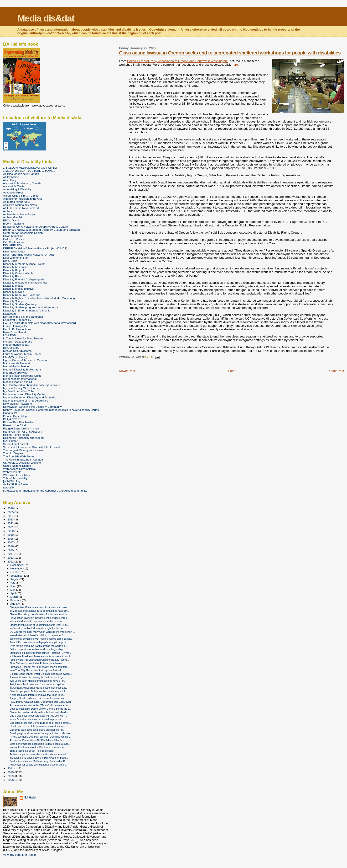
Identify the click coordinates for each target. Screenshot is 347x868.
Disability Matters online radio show (25, 282)
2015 (11, 550)
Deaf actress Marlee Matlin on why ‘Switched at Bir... (39, 761)
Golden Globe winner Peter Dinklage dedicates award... (41, 674)
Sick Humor (10, 441)
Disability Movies (13, 292)
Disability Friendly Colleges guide (24, 279)
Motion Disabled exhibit (18, 382)
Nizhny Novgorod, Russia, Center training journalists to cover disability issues (51, 410)
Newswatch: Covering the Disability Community (32, 407)
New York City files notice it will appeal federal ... (36, 670)
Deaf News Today (14, 251)
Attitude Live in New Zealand (21, 208)
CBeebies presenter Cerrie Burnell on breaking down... (40, 723)
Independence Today (16, 345)
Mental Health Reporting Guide (22, 376)
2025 (11, 512)
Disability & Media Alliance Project (24, 264)
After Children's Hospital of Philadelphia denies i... (37, 663)
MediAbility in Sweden (17, 366)
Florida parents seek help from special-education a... (39, 726)
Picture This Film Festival (19, 422)
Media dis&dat (46, 18)
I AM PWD (10, 335)
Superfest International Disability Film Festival (31, 447)
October (16, 572)
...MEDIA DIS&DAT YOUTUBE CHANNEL (29, 171)
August (15, 579)
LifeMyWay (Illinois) (15, 357)
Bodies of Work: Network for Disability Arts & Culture (35, 227)
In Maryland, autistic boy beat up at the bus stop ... (38, 621)
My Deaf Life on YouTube (19, 391)
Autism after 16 (13, 217)
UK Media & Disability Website (22, 463)
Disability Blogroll (14, 270)
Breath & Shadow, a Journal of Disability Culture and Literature (42, 230)
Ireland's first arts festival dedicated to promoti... (36, 719)
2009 (11, 776)
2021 (11, 527)
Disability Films (12, 276)
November (17, 568)
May (13, 590)
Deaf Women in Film (16, 258)
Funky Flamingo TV (15, 326)
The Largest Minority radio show (23, 450)
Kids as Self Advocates (17, 351)
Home (232, 371)
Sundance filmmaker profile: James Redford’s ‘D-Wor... (40, 653)
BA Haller (30, 798)
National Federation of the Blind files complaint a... (38, 747)
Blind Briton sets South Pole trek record (32, 751)
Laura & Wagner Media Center (22, 354)
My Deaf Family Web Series (20, 388)
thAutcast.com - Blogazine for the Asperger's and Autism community (45, 490)
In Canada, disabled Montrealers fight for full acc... (38, 628)
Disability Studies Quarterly (20, 304)
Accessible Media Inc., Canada (22, 183)
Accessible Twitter (14, 186)
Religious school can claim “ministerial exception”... (38, 684)
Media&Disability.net (16, 372)
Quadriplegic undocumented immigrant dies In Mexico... (41, 733)
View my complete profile (19, 855)
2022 (11, 523)
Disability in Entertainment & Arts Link (26, 310)
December (17, 565)
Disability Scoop (13, 301)
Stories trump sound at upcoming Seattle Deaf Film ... (39, 625)
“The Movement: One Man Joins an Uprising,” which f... (40, 737)
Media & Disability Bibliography (22, 369)
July (13, 583)
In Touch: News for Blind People (23, 338)
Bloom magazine (13, 223)
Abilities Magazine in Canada (21, 174)
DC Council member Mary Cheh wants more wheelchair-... (42, 632)
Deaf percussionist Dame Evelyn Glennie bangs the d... (40, 709)
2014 (11, 554)
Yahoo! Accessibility (15, 478)
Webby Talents (12, 472)
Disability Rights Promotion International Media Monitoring (39, 298)
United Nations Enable (17, 466)
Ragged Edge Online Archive (21, 428)
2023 (11, 519)
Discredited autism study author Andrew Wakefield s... (40, 712)
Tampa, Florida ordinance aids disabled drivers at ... (38, 698)
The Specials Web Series (19, 456)
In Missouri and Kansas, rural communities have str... (39, 611)
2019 (11, 535)
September (17, 576)
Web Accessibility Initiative (19, 469)
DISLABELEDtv (13, 245)
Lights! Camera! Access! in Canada (25, 360)
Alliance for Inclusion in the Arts (23, 199)
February (16, 600)
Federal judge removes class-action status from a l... (39, 754)
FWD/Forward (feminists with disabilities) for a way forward (39, 323)
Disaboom (9, 313)
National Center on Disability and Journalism (31, 397)
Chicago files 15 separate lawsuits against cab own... (39, 607)
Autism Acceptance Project (20, 214)
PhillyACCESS (12, 419)
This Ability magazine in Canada (23, 459)
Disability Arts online (16, 267)
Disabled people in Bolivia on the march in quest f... (38, 691)
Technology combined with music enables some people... (41, 639)
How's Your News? (15, 332)
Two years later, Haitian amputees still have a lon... (38, 681)
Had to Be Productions (17, 329)
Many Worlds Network (17, 363)
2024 (11, 516)
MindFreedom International (20, 379)
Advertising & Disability (17, 189)
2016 (11, 546)
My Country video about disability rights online (31, 385)
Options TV (10, 413)
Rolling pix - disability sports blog (23, 438)
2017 (11, 542)
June (14, 586)
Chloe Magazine (13, 236)
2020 (11, 531)
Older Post (337, 371)
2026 (11, 508)
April (13, 593)
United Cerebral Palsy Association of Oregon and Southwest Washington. (177, 61)
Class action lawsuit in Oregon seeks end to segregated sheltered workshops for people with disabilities (230, 53)
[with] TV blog (12, 481)
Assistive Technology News (20, 205)
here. (235, 65)
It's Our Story (11, 348)
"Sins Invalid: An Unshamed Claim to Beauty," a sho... (39, 660)
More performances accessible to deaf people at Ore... (40, 744)
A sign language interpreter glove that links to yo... (37, 695)
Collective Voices (14, 239)
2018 (11, 538)
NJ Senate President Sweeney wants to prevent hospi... (41, 656)
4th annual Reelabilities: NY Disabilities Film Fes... (38, 740)
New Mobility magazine (18, 404)
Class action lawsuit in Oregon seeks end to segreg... (39, 618)
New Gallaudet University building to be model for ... (39, 635)
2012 (11, 561)
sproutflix (9, 487)
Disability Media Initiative (18, 289)
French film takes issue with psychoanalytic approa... (39, 642)
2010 (11, 772)
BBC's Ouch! (11, 220)
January (16, 604)
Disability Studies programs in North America (31, 307)
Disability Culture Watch (18, 273)
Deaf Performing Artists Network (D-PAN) (28, 255)
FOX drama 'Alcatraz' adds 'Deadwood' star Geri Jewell (40, 702)
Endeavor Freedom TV (17, 320)
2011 (11, 768)
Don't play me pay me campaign (23, 317)
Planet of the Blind (14, 425)
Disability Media (13, 286)
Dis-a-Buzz (10, 261)
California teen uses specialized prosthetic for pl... (37, 730)
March (15, 597)
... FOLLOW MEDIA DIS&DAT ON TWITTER (31, 168)
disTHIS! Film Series (16, 484)
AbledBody (10, 180)
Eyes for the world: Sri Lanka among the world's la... (39, 646)
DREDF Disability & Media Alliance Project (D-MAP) (35, 248)
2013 (11, 558)
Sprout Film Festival (16, 444)
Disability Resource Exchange (22, 295)
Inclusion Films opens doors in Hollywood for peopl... (39, 758)
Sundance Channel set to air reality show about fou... (39, 667)
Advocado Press (13, 192)
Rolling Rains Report (16, 435)
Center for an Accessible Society (23, 233)
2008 (11, 780)
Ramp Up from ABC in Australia (23, 431)
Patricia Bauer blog (15, 416)
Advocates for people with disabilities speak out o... (38, 765)
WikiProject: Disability (16, 475)
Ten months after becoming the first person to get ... (38, 677)
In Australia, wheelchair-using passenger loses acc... (39, 688)
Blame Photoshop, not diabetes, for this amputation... (39, 614)
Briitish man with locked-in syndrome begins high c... (39, 649)
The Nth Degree (13, 453)
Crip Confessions (14, 242)
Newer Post (127, 371)
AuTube (8, 211)
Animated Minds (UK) (16, 202)
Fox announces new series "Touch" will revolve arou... (40, 705)
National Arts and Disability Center (24, 394)
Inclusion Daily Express (18, 341)
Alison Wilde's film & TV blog (21, 196)
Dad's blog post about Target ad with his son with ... (38, 716)
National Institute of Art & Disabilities (26, 400)
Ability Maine (11, 177)
